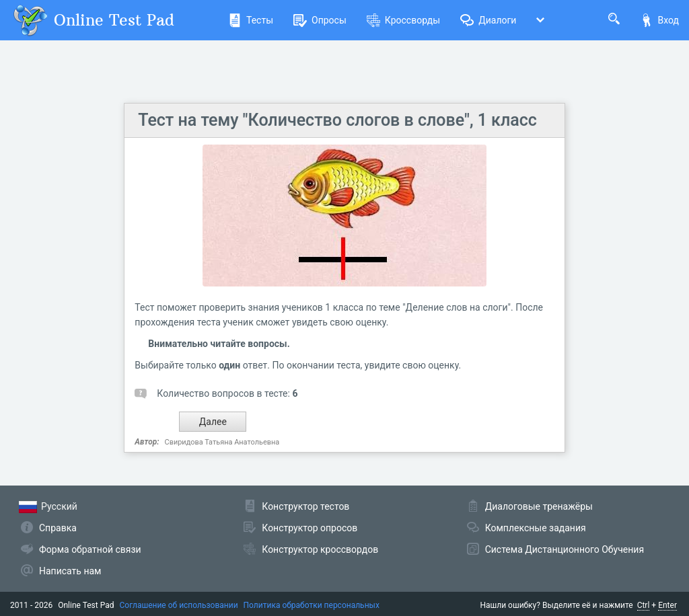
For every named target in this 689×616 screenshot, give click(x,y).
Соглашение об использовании (179, 605)
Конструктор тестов (305, 506)
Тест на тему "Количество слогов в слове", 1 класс (337, 120)
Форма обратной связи (90, 549)
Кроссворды (403, 20)
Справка (58, 528)
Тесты (251, 20)
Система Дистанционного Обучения (565, 549)
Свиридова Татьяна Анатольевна (222, 442)
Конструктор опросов (310, 528)
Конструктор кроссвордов (320, 549)
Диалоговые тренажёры (539, 506)
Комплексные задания (536, 528)
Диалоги (488, 20)
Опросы (320, 20)
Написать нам (70, 571)
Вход (659, 20)
